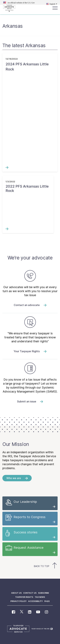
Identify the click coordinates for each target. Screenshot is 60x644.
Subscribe (44, 593)
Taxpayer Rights (24, 597)
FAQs (47, 601)
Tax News (40, 597)
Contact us (30, 593)
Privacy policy (18, 601)
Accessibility (35, 601)
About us (16, 593)
